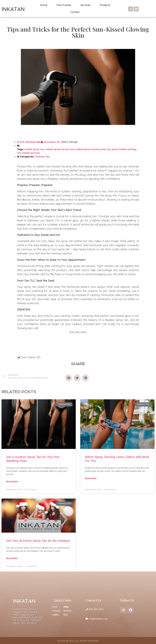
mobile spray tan (34, 149)
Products (105, 5)
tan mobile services (28, 153)
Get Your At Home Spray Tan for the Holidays (38, 541)
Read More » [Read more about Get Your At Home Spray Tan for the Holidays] (12, 558)
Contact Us (55, 615)
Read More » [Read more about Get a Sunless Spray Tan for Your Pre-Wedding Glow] (12, 482)
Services (85, 5)
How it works (64, 5)
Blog (65, 615)
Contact (75, 12)
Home (44, 5)
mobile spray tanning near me (93, 149)
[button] (69, 378)
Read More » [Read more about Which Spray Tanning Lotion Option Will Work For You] (91, 479)
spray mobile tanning (124, 149)
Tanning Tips (42, 157)
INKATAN (13, 9)
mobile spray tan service (60, 149)
